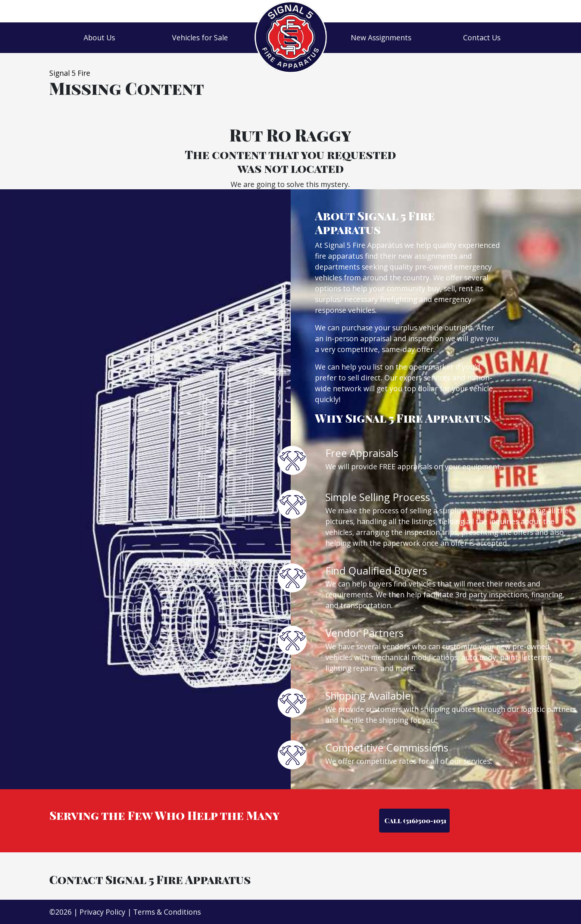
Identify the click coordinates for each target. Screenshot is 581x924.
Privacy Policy (102, 912)
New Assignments (381, 38)
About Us (99, 38)
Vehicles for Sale (200, 38)
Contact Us (482, 38)
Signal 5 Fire (70, 73)
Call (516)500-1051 (415, 820)
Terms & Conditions (167, 912)
